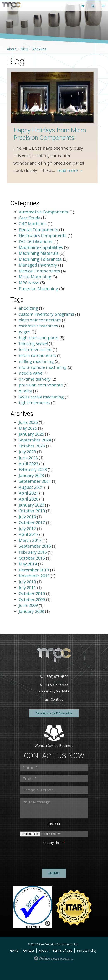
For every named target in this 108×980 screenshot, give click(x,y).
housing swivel (33, 344)
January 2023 (32, 475)
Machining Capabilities (41, 247)
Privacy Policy (87, 950)
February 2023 (33, 469)
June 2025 (29, 422)
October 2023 (32, 446)
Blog (24, 49)
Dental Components (38, 230)
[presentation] (35, 855)
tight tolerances (34, 403)
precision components (41, 385)
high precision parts (39, 338)
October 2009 (32, 599)
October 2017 (32, 523)
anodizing (28, 308)
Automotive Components (44, 212)
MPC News (29, 283)
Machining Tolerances (40, 259)
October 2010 (32, 593)
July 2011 (28, 587)
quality (25, 391)
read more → (70, 170)
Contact (57, 699)
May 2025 (28, 428)
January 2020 (32, 505)
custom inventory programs (46, 314)
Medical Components (39, 271)
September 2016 (35, 546)
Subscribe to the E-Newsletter (54, 713)
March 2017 (31, 540)
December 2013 (34, 570)
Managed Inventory (38, 265)
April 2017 (29, 534)
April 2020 (29, 499)
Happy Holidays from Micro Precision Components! (50, 134)
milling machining (36, 361)
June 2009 (29, 605)
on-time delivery (35, 379)
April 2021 (29, 493)
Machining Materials (39, 253)
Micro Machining (35, 277)
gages (25, 332)
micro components (37, 356)
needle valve (31, 373)
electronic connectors (40, 320)
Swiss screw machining (41, 397)
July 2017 (28, 529)
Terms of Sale (62, 950)
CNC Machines (33, 224)
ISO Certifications (36, 241)
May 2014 (28, 564)
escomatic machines (38, 326)
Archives (39, 49)
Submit (54, 873)
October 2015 (32, 558)
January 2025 (32, 434)
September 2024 (35, 440)
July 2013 (28, 582)
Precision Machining (38, 289)
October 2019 (32, 511)
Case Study (29, 218)
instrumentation (35, 350)
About (12, 49)
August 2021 (31, 487)
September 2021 (35, 481)
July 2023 (28, 452)
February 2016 (33, 552)
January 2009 (32, 611)
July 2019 (28, 517)
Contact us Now (54, 756)
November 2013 (35, 576)
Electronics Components (43, 235)
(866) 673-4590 (57, 677)
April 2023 (29, 464)
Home (14, 950)
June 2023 (29, 458)
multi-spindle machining (43, 367)
